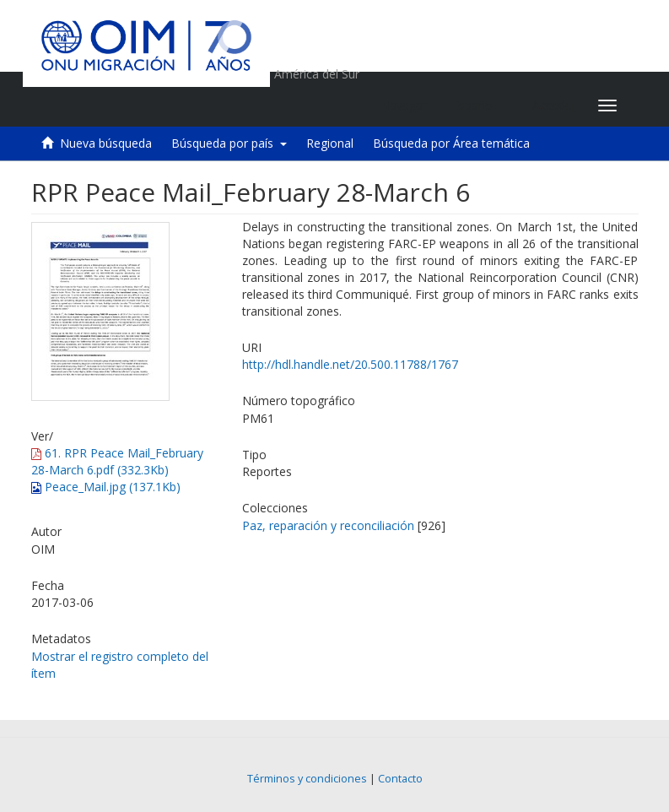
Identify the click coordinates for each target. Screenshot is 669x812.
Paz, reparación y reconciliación (328, 525)
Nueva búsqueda (106, 143)
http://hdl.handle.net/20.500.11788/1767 (350, 364)
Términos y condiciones (307, 779)
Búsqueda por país (229, 143)
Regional (330, 143)
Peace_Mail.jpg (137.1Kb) (106, 487)
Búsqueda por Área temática (451, 143)
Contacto (400, 779)
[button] (480, 106)
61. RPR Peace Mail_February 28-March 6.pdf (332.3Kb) (117, 461)
